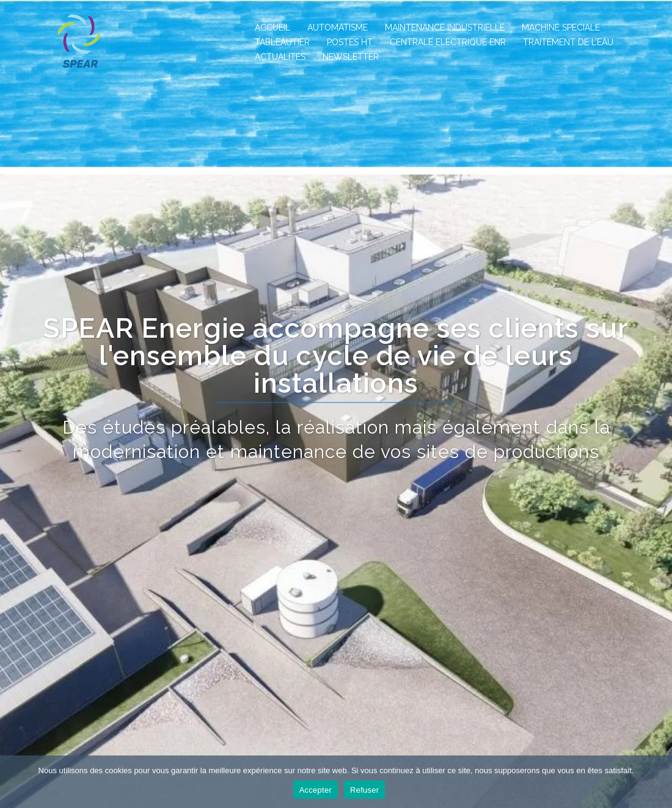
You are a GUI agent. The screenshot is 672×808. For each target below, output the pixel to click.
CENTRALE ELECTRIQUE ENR (448, 42)
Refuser (364, 790)
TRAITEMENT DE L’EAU (568, 42)
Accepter (316, 790)
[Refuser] (657, 782)
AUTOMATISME (338, 27)
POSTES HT (350, 42)
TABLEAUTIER (282, 42)
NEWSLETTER (351, 57)
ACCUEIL (272, 27)
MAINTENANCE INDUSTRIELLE (445, 27)
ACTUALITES (280, 57)
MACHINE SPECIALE (561, 27)
